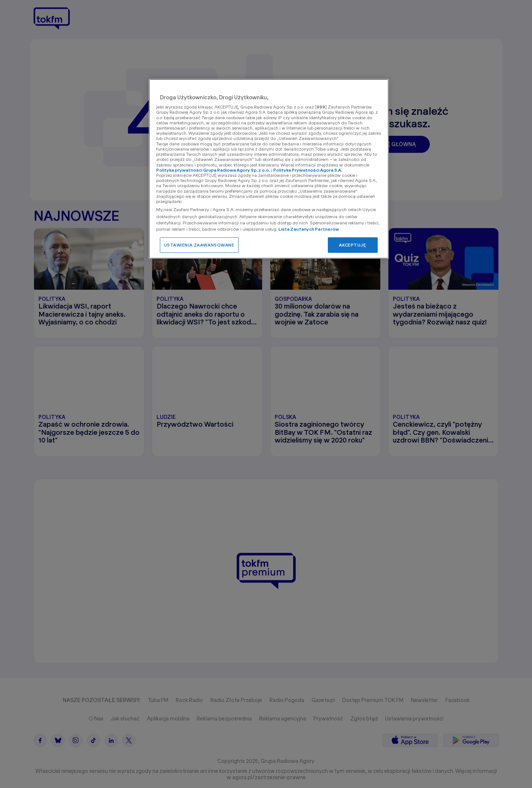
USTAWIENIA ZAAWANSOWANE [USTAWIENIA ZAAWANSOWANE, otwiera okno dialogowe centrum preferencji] (199, 245)
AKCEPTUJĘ (352, 245)
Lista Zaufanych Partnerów (309, 229)
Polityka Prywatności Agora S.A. (308, 170)
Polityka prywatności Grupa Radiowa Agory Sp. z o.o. (213, 170)
